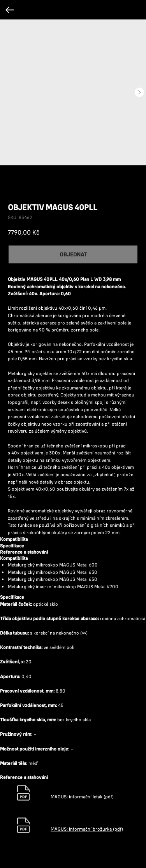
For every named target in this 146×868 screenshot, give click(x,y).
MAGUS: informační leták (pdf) (82, 797)
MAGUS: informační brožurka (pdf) (87, 829)
